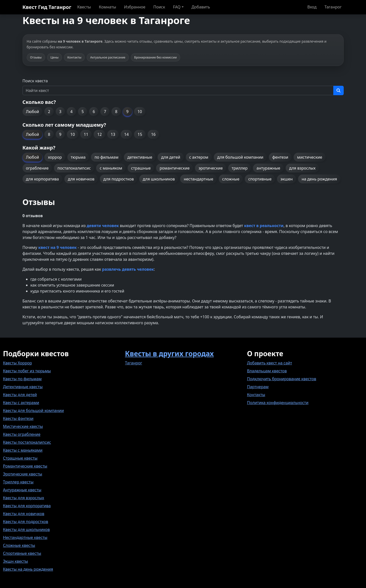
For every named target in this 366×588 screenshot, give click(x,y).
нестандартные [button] (198, 179)
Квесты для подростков (26, 522)
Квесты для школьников (26, 529)
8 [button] (116, 112)
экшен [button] (287, 179)
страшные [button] (141, 168)
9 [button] (127, 112)
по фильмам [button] (106, 157)
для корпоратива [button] (42, 179)
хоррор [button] (55, 157)
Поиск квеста (35, 81)
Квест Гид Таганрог (47, 7)
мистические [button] (310, 157)
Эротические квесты (23, 474)
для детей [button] (171, 157)
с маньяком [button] (111, 168)
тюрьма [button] (78, 157)
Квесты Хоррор (17, 363)
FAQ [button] (177, 7)
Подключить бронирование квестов (282, 379)
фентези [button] (280, 157)
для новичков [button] (81, 179)
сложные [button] (231, 179)
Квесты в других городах (169, 353)
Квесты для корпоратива (27, 506)
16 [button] (153, 134)
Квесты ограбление (22, 434)
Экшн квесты (15, 561)
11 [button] (86, 134)
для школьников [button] (159, 179)
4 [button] (71, 112)
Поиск (159, 7)
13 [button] (113, 134)
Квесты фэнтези (18, 418)
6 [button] (94, 112)
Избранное (135, 7)
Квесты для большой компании (33, 411)
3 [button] (60, 112)
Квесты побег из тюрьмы (27, 371)
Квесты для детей (20, 395)
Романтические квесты (25, 466)
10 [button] (140, 112)
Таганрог (333, 7)
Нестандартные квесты (25, 537)
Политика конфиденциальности (278, 403)
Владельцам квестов (267, 371)
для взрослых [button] (302, 168)
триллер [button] (240, 168)
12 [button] (99, 134)
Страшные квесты (20, 458)
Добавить (201, 7)
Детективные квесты (23, 387)
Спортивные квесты (22, 553)
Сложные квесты (19, 545)
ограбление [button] (37, 168)
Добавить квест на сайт (270, 363)
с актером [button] (199, 157)
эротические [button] (211, 168)
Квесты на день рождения (28, 569)
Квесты (84, 7)
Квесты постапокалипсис (27, 442)
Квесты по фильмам (22, 379)
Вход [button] (312, 7)
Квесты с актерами (21, 403)
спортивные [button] (260, 179)
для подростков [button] (119, 179)
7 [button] (105, 112)
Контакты (256, 395)
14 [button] (126, 134)
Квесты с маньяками (23, 450)
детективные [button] (140, 157)
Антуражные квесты (22, 490)
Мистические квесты (23, 426)
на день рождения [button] (319, 179)
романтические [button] (175, 168)
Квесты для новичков (24, 514)
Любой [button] (33, 112)
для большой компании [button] (240, 157)
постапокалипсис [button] (74, 168)
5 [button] (83, 112)
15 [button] (140, 134)
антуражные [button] (268, 168)
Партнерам (258, 387)
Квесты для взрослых (24, 498)
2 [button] (49, 112)
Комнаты (108, 7)
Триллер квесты (18, 482)
